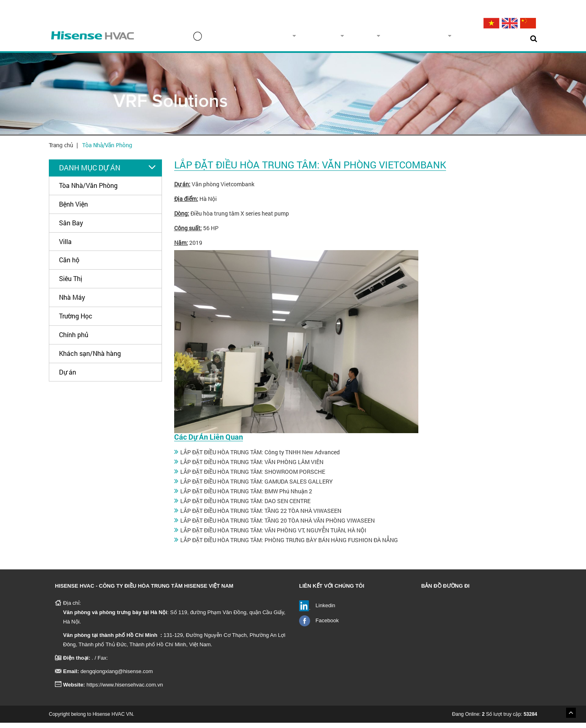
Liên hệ (511, 38)
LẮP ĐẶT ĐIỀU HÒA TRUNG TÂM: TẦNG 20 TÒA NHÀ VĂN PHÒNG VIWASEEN (278, 526)
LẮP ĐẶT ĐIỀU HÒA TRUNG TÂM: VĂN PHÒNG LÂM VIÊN (252, 467)
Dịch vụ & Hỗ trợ (431, 38)
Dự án (382, 38)
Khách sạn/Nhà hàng (90, 359)
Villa (65, 247)
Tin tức (479, 38)
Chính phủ (74, 340)
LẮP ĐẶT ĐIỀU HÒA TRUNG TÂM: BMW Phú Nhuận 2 (246, 496)
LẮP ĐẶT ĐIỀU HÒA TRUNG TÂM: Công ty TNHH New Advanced (260, 457)
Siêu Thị (71, 284)
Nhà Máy (72, 302)
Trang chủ (242, 39)
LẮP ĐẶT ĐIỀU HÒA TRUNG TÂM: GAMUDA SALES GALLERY (257, 487)
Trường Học (76, 321)
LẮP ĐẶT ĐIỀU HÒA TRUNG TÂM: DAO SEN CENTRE (245, 506)
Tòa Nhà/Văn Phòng (107, 150)
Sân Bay (71, 228)
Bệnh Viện (73, 209)
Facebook (327, 626)
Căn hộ (69, 265)
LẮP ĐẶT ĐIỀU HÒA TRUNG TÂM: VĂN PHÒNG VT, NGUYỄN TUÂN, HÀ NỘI (273, 535)
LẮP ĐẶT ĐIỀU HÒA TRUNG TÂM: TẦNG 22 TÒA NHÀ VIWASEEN (261, 516)
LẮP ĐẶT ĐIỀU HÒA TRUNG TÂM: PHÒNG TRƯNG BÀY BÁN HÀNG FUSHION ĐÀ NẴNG (289, 545)
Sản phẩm (343, 38)
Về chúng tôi (295, 38)
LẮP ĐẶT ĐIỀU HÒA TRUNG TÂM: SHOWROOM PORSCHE (253, 477)
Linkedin (325, 611)
